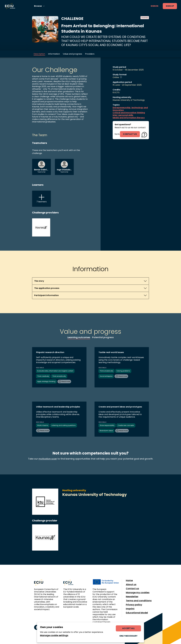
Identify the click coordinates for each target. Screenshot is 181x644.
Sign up (170, 6)
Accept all (128, 628)
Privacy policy (134, 605)
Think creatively (43, 376)
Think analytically (59, 376)
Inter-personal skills (123, 115)
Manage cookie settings (54, 635)
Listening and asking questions (64, 425)
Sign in (154, 6)
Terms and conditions (139, 601)
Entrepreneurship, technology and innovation (130, 109)
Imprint (130, 609)
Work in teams (43, 425)
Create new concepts (126, 425)
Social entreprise (106, 376)
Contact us (132, 589)
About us (131, 584)
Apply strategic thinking (46, 381)
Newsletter (132, 597)
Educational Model (137, 613)
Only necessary (128, 636)
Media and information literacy (129, 118)
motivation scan (48, 459)
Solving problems (123, 371)
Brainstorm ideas (106, 431)
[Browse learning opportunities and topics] (39, 6)
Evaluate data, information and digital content (55, 371)
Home (129, 580)
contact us (130, 134)
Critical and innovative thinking (129, 113)
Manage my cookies (138, 593)
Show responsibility (107, 425)
